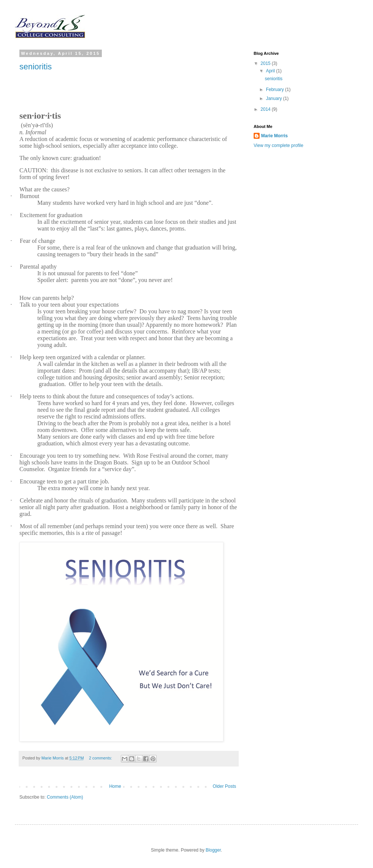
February (275, 90)
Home (115, 786)
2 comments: (101, 758)
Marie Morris (274, 136)
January (275, 98)
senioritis (36, 67)
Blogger (213, 850)
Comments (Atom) (65, 797)
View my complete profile (278, 145)
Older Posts (224, 786)
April (271, 71)
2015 (266, 63)
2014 (266, 109)
